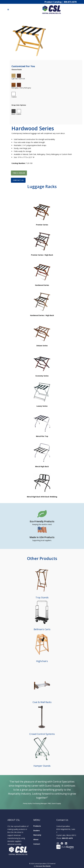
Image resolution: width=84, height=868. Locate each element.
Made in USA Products (42, 537)
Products (37, 826)
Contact (37, 844)
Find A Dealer (19, 173)
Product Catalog (53, 2)
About (36, 839)
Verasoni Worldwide (43, 866)
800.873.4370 (70, 2)
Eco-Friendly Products (42, 521)
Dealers (37, 830)
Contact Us (18, 180)
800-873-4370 (67, 838)
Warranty (37, 835)
